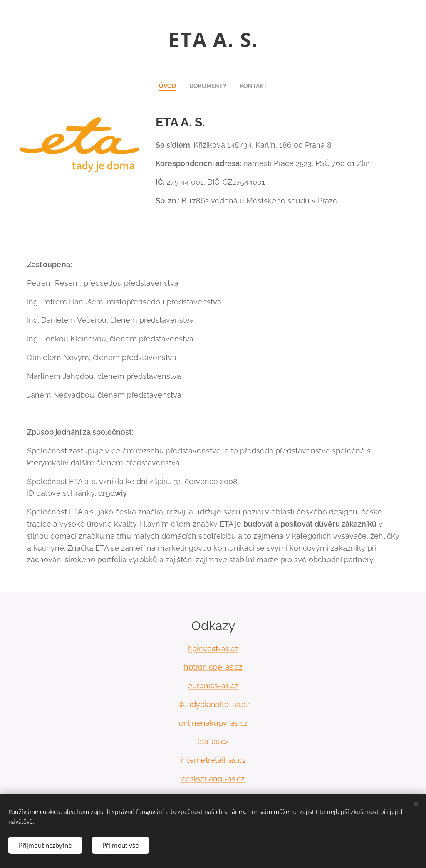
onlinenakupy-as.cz (213, 723)
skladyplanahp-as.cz (213, 704)
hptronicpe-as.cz (213, 667)
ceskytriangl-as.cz (213, 779)
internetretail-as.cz (213, 760)
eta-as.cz (213, 742)
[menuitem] (168, 86)
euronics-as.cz (213, 686)
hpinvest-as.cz (213, 649)
